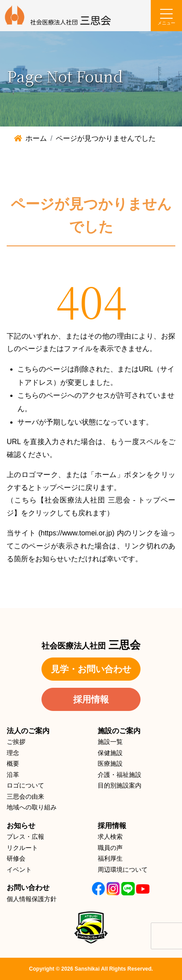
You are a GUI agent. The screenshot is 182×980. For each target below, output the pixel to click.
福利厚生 (110, 858)
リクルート (22, 848)
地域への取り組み (32, 807)
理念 (13, 753)
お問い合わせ (28, 888)
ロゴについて (25, 785)
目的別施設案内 (120, 785)
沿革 (13, 775)
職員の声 (110, 848)
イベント (19, 870)
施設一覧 (110, 742)
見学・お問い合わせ (91, 669)
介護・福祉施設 (120, 775)
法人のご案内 (28, 731)
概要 (13, 764)
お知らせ (21, 826)
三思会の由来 (25, 796)
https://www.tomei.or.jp (76, 533)
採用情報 (91, 699)
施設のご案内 (119, 731)
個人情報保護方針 (32, 899)
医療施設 (110, 764)
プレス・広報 (25, 837)
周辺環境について (123, 870)
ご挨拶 (16, 742)
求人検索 (110, 837)
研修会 (16, 858)
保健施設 (110, 753)
